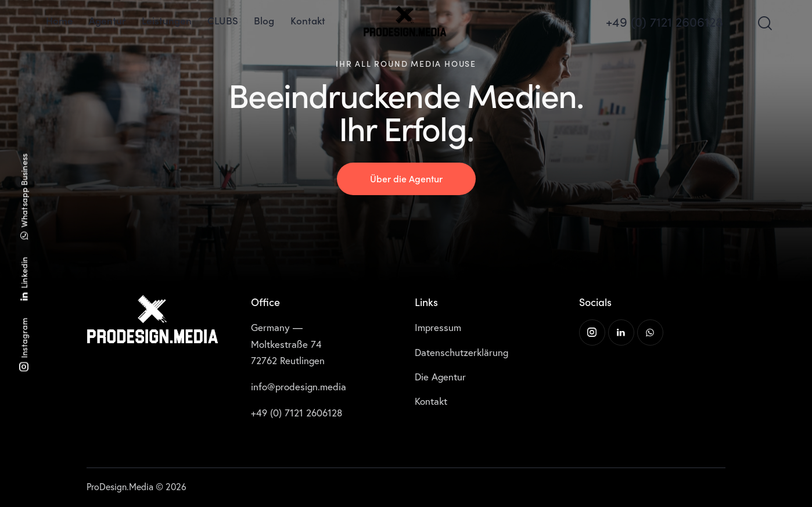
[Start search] (764, 24)
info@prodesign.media (299, 386)
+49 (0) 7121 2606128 (297, 413)
